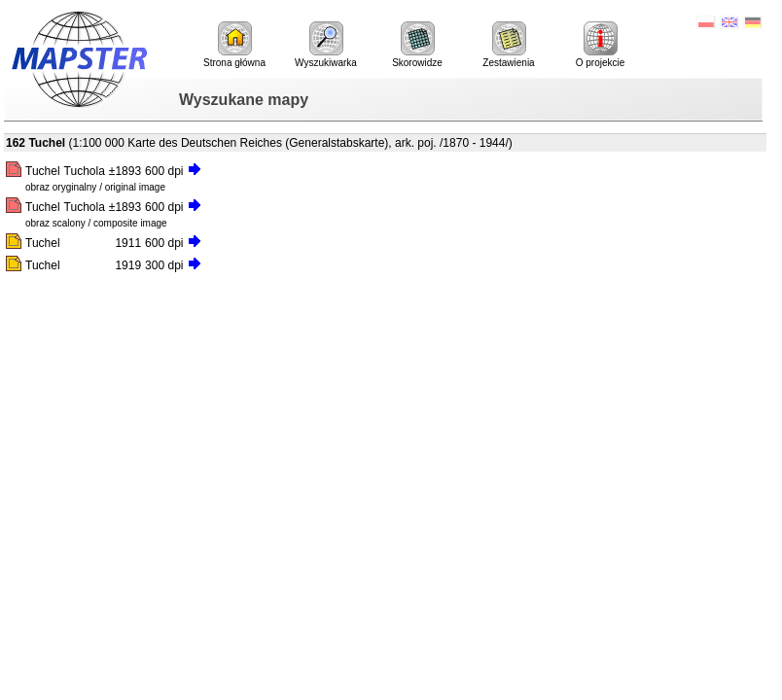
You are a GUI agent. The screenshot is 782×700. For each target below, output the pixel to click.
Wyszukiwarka (326, 45)
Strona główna (234, 45)
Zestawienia (508, 45)
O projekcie (601, 45)
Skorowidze (417, 45)
